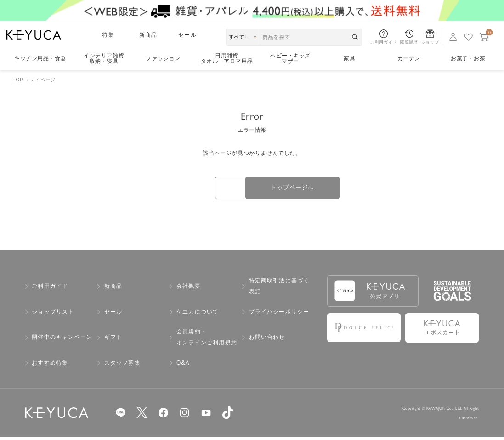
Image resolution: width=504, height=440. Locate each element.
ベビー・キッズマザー (290, 59)
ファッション (163, 58)
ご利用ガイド (50, 289)
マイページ (43, 80)
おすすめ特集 (50, 366)
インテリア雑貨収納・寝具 (104, 59)
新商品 (148, 35)
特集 (108, 35)
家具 (349, 58)
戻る (193, 189)
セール (187, 35)
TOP (18, 80)
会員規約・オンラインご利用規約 (207, 340)
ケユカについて (198, 314)
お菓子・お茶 (468, 58)
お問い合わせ (267, 340)
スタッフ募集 (122, 366)
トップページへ (311, 189)
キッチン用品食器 (40, 58)
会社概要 (189, 289)
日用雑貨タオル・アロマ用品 (227, 59)
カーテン (409, 58)
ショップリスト (53, 314)
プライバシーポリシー (279, 314)
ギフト (113, 340)
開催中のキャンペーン (62, 340)
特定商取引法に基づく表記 (279, 289)
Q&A (183, 366)
